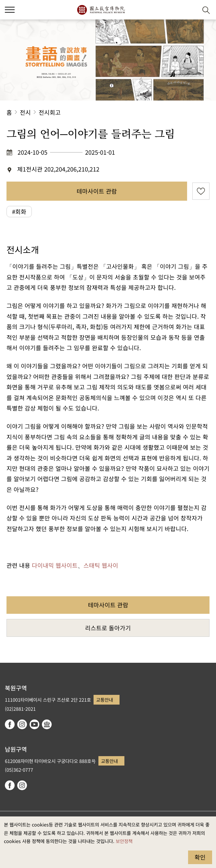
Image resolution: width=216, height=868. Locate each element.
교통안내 (105, 700)
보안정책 (124, 841)
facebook (10, 724)
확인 (200, 857)
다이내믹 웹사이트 (55, 565)
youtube (34, 724)
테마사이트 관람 (97, 191)
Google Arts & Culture (47, 724)
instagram (22, 724)
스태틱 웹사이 (101, 565)
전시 (25, 112)
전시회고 (50, 112)
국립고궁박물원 (101, 10)
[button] (190, 10)
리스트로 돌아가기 (108, 628)
